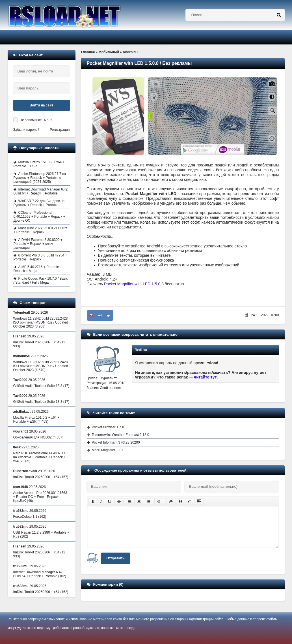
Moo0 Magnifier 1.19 (107, 450)
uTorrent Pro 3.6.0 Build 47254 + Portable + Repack (40, 257)
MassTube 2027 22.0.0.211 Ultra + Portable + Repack (41, 230)
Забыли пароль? (26, 130)
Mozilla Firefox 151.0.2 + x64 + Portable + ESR (39, 164)
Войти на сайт (42, 105)
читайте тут (205, 377)
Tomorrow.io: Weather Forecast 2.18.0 (121, 435)
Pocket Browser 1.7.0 (108, 427)
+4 (100, 315)
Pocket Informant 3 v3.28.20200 (116, 442)
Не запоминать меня (36, 120)
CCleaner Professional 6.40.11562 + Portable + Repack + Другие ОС (39, 217)
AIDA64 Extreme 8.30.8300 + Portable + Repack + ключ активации (38, 244)
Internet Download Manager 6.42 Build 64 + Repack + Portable (41, 191)
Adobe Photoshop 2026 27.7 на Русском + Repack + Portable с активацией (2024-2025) (40, 178)
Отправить (116, 558)
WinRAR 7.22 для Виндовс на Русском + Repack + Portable (39, 203)
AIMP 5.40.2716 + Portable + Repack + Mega (38, 269)
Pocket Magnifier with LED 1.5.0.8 (134, 284)
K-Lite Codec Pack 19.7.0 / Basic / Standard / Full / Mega (41, 281)
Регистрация (60, 130)
